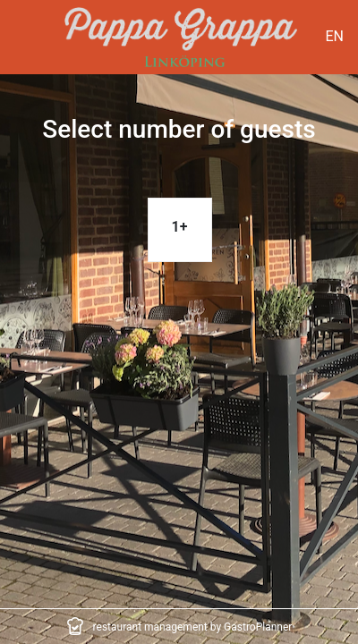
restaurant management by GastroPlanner (193, 627)
